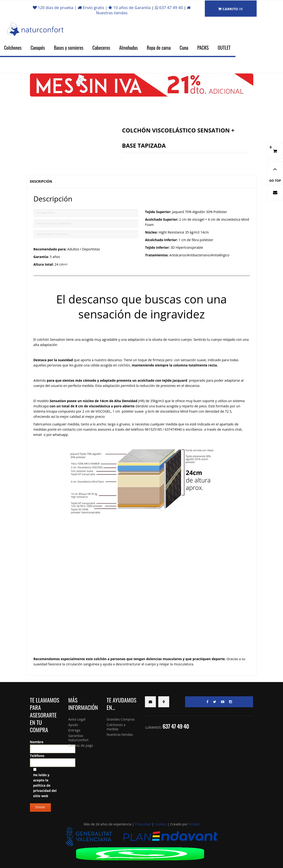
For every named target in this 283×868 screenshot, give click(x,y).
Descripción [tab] (41, 181)
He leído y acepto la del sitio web (45, 785)
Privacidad (143, 824)
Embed (194, 824)
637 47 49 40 (169, 7)
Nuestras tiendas (120, 734)
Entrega (74, 730)
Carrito (230, 9)
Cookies (161, 824)
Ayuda (73, 725)
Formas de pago (81, 745)
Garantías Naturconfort (78, 738)
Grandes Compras (121, 719)
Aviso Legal (77, 719)
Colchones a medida (116, 727)
